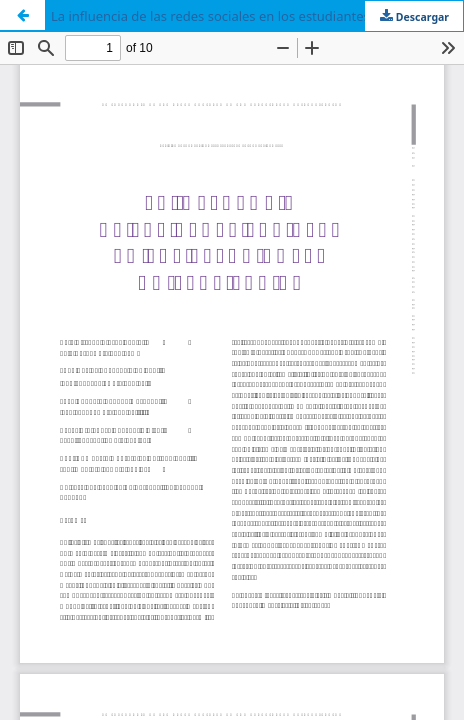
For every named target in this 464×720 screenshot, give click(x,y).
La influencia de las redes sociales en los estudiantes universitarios (253, 16)
